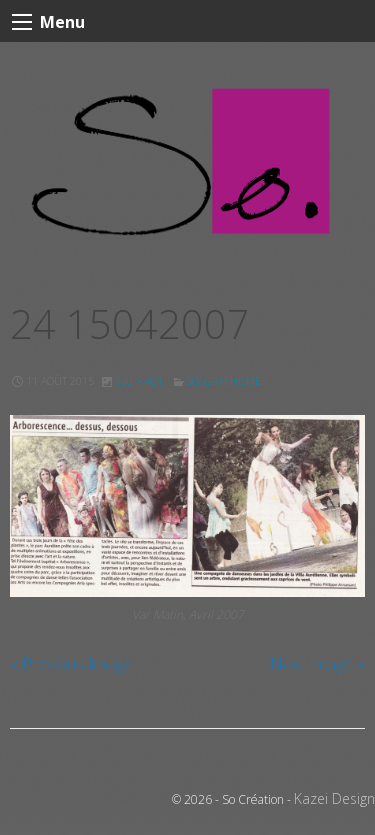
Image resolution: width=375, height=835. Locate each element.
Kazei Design (334, 798)
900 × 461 (139, 381)
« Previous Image (71, 664)
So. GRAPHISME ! (227, 381)
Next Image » (317, 664)
